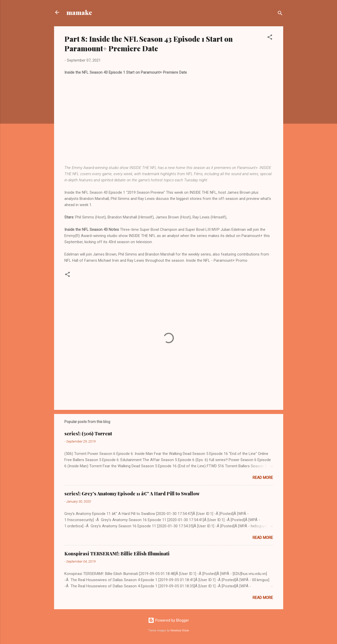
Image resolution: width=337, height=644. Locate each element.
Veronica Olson (180, 630)
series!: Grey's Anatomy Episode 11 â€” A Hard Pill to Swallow (132, 494)
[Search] (280, 14)
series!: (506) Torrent (88, 434)
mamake (79, 12)
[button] (270, 38)
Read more (263, 478)
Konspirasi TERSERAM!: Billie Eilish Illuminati (117, 554)
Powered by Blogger (168, 620)
